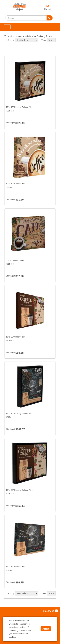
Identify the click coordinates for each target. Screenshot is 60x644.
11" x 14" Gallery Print (15, 567)
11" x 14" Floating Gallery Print (19, 413)
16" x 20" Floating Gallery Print (19, 490)
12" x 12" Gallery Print (15, 184)
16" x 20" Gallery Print (15, 337)
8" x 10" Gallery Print (15, 260)
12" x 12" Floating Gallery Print (19, 107)
